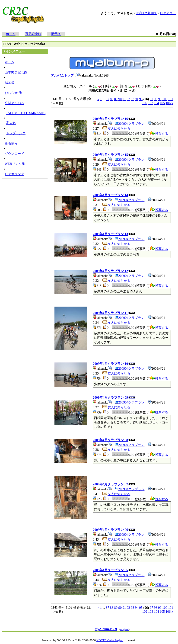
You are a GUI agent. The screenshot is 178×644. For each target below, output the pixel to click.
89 (116, 99)
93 (133, 99)
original (124, 629)
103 (151, 103)
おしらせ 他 (13, 93)
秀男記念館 (33, 34)
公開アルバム (14, 103)
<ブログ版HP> (146, 13)
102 (145, 103)
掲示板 (56, 34)
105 (162, 103)
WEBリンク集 (15, 164)
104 (156, 103)
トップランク (16, 133)
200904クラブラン (129, 124)
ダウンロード (14, 154)
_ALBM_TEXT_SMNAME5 (26, 113)
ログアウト (168, 13)
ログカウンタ (14, 174)
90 (120, 99)
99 (160, 99)
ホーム (11, 34)
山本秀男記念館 (16, 72)
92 (128, 99)
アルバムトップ (62, 75)
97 (151, 99)
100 (165, 99)
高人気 (11, 123)
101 (171, 99)
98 (156, 99)
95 (141, 99)
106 (168, 103)
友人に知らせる (116, 128)
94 (137, 99)
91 (124, 99)
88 (112, 99)
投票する (159, 134)
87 (108, 99)
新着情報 (11, 143)
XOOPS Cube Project (110, 640)
